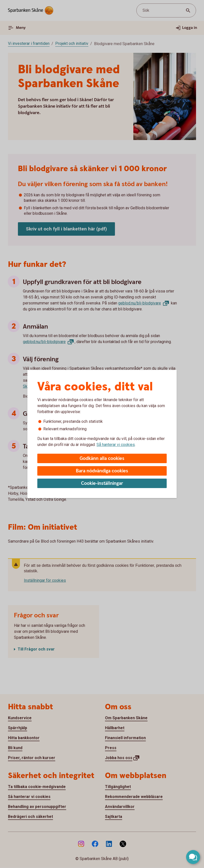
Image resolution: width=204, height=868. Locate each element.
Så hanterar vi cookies (116, 445)
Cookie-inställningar (102, 483)
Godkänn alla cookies (102, 459)
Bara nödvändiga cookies (102, 471)
